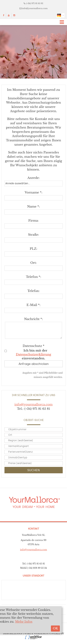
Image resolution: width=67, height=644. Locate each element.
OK (55, 628)
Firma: (34, 221)
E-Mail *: (34, 305)
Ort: (33, 263)
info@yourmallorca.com (35, 8)
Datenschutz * (34, 346)
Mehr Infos (24, 622)
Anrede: (33, 178)
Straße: (33, 235)
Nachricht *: (33, 319)
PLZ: (34, 249)
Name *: (33, 207)
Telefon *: (33, 277)
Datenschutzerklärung (34, 354)
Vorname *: (33, 193)
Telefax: (33, 291)
